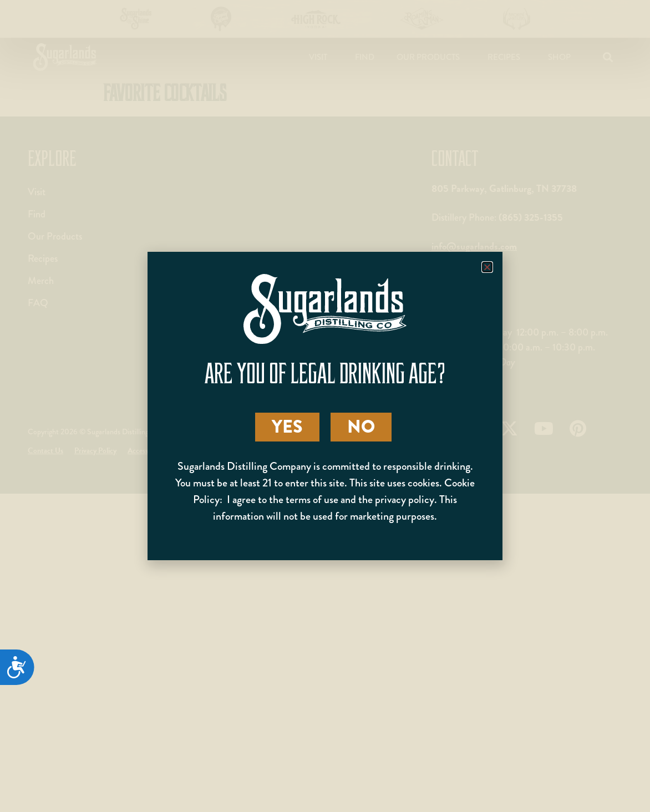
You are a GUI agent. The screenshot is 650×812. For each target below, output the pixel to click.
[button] (487, 267)
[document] (325, 406)
